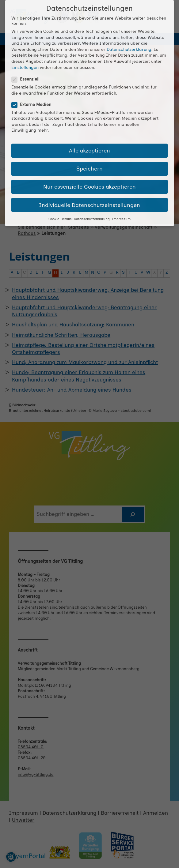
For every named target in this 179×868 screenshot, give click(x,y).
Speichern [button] (89, 169)
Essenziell (28, 79)
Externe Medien (34, 105)
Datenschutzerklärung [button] (92, 219)
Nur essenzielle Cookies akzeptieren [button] (89, 187)
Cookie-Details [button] (60, 219)
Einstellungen (25, 68)
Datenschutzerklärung (129, 49)
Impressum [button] (121, 219)
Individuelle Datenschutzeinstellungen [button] (89, 205)
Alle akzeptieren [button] (89, 150)
